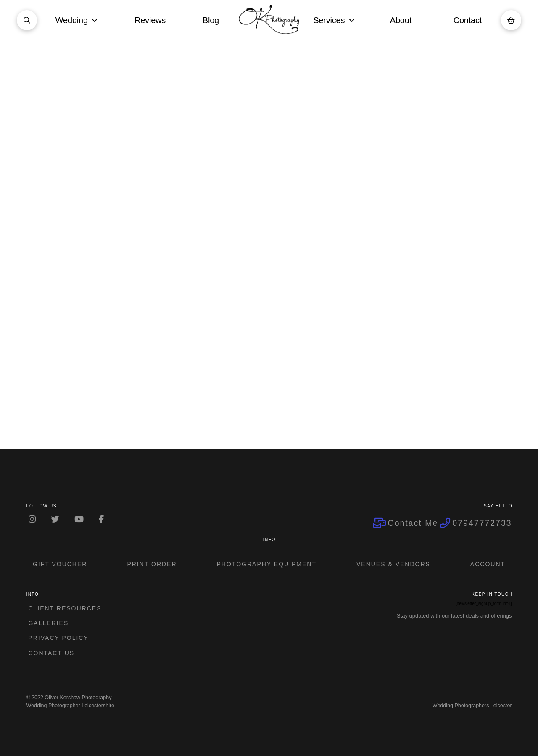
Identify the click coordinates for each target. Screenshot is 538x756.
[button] (27, 20)
